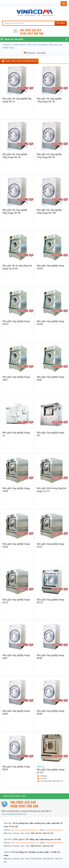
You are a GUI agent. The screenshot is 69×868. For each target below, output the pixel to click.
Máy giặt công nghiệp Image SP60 (16, 378)
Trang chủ (7, 45)
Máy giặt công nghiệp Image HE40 (51, 712)
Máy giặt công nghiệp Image (22, 61)
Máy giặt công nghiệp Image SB (51, 434)
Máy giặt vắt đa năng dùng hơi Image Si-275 (52, 490)
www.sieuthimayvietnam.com (14, 814)
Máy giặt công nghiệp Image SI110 (16, 601)
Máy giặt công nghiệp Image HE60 (16, 712)
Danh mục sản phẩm (12, 39)
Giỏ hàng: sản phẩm (34, 53)
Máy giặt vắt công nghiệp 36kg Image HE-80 (15, 211)
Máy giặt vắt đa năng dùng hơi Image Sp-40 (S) (17, 267)
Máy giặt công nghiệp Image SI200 (16, 545)
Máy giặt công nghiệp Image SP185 (51, 267)
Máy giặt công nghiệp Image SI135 (51, 545)
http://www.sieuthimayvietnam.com (25, 830)
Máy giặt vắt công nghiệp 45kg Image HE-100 (49, 211)
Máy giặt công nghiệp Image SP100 (51, 323)
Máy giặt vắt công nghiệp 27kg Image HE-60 (49, 156)
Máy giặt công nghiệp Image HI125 (51, 601)
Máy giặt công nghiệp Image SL (16, 434)
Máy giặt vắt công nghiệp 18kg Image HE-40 (15, 156)
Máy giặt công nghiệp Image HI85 (16, 657)
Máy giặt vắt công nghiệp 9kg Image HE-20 (17, 100)
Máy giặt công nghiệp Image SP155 (16, 323)
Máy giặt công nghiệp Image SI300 (16, 490)
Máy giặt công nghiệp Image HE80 (51, 657)
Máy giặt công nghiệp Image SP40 (51, 378)
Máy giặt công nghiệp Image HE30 (16, 768)
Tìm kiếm (61, 23)
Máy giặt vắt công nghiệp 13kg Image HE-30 (49, 100)
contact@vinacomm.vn (54, 830)
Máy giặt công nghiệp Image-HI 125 (51, 771)
